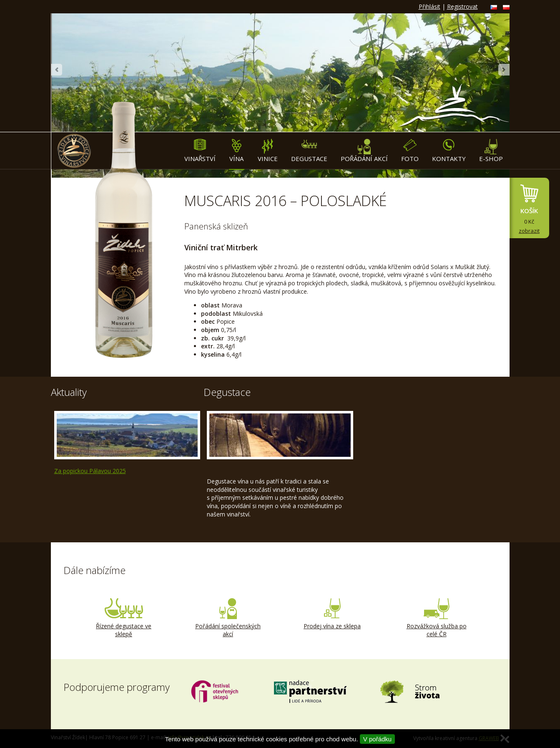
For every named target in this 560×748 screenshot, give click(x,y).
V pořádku (377, 739)
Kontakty (449, 151)
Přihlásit (429, 6)
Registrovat (462, 6)
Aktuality (69, 392)
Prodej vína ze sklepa (332, 614)
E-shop (491, 151)
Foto (410, 151)
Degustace (309, 151)
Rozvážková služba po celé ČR (437, 618)
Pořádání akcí (364, 151)
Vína (237, 151)
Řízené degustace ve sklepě (124, 618)
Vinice (268, 151)
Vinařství (200, 151)
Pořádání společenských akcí (228, 618)
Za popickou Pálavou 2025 (90, 471)
